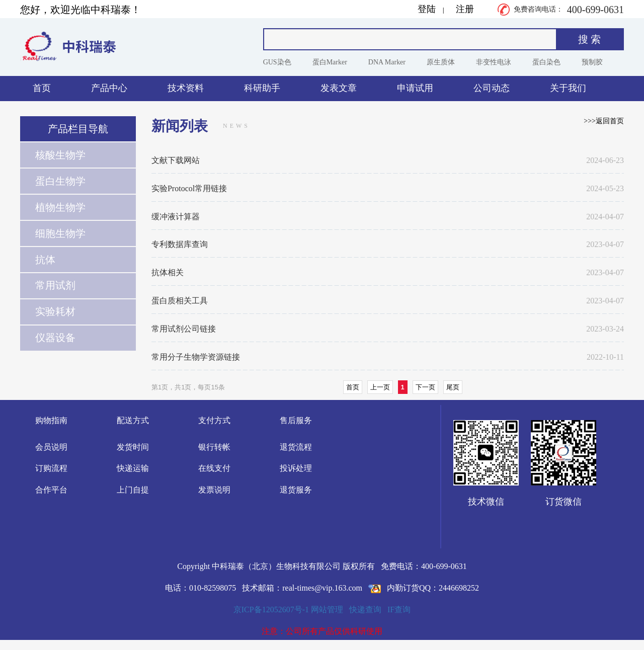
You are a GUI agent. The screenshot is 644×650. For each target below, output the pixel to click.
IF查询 (399, 610)
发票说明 (214, 490)
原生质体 (441, 62)
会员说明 (51, 447)
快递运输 (133, 468)
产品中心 (109, 88)
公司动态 (492, 88)
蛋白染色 (546, 62)
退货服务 (296, 490)
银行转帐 (214, 447)
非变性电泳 (494, 62)
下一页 (425, 387)
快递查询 (365, 610)
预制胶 (592, 62)
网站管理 (327, 610)
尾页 (453, 387)
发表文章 (339, 88)
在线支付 (214, 468)
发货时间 (133, 447)
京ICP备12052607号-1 (271, 610)
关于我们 (568, 88)
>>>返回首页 (604, 121)
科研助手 (262, 88)
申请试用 (415, 88)
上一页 (380, 387)
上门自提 (133, 490)
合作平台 (51, 490)
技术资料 (186, 88)
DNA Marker (387, 62)
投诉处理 (296, 468)
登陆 (427, 9)
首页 (42, 88)
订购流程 (51, 468)
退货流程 (296, 447)
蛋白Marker (330, 62)
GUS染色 (277, 62)
